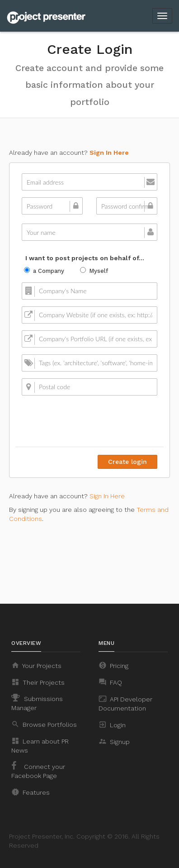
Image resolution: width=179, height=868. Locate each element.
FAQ (110, 682)
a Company (44, 271)
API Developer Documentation (125, 703)
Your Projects (36, 665)
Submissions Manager (37, 702)
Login (112, 725)
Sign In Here (109, 153)
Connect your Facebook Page (38, 770)
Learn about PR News (40, 745)
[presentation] (89, 420)
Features (31, 792)
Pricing (113, 665)
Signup (114, 741)
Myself (94, 271)
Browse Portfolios (44, 724)
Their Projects (38, 682)
